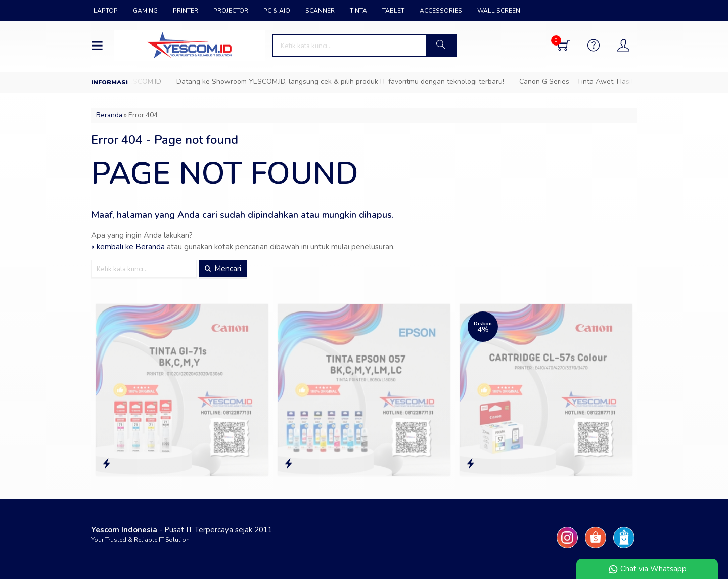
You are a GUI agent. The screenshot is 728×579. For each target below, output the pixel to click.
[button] (441, 46)
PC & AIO (277, 11)
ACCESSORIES (441, 11)
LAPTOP (106, 11)
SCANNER (320, 11)
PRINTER (186, 11)
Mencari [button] (223, 269)
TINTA (358, 11)
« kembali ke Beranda (128, 247)
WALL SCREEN (499, 11)
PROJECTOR (231, 11)
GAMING (145, 11)
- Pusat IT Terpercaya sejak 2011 (182, 530)
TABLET (393, 11)
